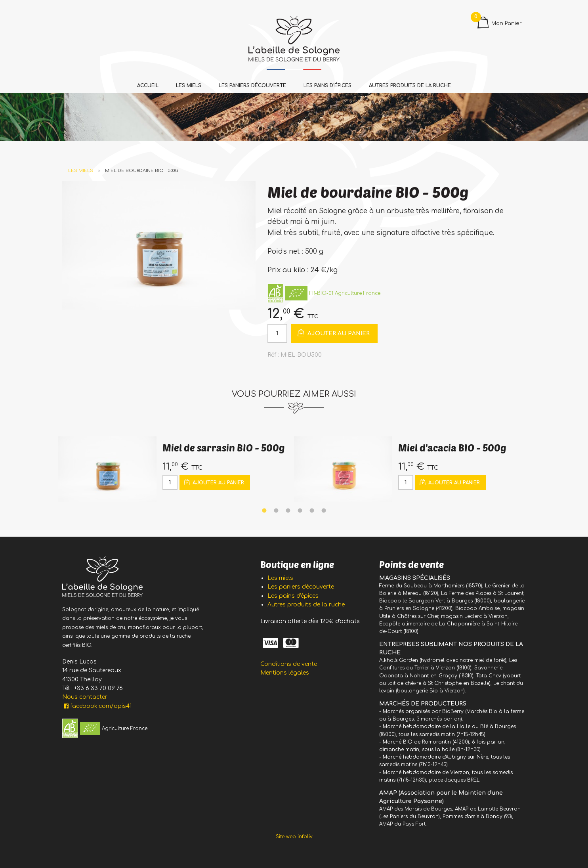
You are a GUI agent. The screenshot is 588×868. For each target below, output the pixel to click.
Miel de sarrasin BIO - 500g (224, 448)
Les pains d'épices (327, 86)
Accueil (148, 86)
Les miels (189, 86)
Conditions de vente (289, 664)
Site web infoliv (294, 837)
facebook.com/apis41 (97, 706)
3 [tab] (288, 511)
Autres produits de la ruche (410, 86)
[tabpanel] (176, 469)
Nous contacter (85, 697)
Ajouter (333, 333)
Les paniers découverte (252, 86)
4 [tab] (300, 511)
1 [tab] (264, 511)
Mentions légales (285, 673)
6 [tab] (324, 511)
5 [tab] (312, 511)
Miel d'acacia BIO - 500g (452, 448)
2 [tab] (276, 511)
